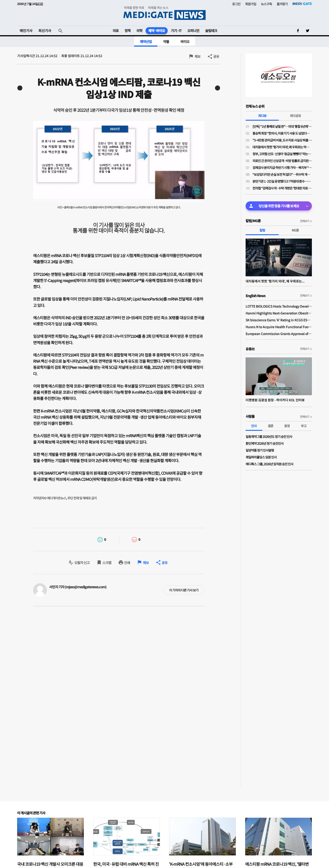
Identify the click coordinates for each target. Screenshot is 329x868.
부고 (304, 426)
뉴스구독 (266, 4)
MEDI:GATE (302, 4)
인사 (254, 426)
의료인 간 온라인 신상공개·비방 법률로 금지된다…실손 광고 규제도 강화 (282, 161)
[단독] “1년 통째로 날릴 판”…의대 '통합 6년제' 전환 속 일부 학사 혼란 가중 (282, 126)
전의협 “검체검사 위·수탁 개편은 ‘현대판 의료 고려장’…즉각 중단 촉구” (282, 188)
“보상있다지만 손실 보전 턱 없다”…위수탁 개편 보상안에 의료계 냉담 (282, 174)
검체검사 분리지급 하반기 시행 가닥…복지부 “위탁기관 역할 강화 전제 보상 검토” (282, 168)
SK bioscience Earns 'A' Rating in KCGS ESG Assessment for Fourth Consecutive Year (279, 320)
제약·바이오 (157, 31)
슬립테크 (211, 31)
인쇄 (127, 563)
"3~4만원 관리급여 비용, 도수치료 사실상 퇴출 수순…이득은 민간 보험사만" (282, 140)
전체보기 (305, 221)
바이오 (185, 41)
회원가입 (251, 4)
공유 (216, 56)
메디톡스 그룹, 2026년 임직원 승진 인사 (269, 464)
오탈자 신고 (82, 563)
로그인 (236, 4)
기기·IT (176, 31)
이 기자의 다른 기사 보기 (184, 590)
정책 (127, 31)
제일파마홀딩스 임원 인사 (261, 457)
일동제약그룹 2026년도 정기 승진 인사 (269, 437)
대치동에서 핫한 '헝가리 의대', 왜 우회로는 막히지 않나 (282, 147)
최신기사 (45, 31)
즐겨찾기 (282, 4)
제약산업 (146, 41)
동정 (287, 426)
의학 (139, 31)
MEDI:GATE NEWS (164, 13)
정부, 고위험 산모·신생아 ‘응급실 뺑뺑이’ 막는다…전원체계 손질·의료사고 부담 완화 (282, 154)
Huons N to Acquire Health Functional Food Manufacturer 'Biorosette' (279, 327)
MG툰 (295, 230)
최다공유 (295, 116)
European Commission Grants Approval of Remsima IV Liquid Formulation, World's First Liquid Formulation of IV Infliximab (279, 334)
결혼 (271, 426)
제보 (197, 56)
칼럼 (262, 230)
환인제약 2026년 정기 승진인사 (265, 443)
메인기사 (26, 31)
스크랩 (107, 563)
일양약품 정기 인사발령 (260, 450)
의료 (116, 31)
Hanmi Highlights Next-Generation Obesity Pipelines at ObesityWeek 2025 (279, 313)
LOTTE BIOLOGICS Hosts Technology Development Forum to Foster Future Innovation (279, 306)
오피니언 (193, 31)
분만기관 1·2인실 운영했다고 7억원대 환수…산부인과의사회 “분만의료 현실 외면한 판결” (282, 181)
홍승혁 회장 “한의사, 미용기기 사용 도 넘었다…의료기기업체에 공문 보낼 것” (282, 133)
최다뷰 (262, 116)
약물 (166, 41)
